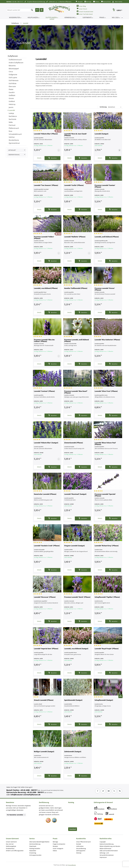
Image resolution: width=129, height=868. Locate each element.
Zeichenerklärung (35, 844)
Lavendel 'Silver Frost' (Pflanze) (106, 391)
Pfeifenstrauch (14, 128)
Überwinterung (14, 155)
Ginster (11, 98)
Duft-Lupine (13, 78)
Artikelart (12, 150)
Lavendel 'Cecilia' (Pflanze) (74, 185)
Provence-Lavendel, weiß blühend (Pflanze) (76, 341)
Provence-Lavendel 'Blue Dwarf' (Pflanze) (76, 392)
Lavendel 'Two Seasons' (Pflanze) (46, 185)
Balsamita (12, 66)
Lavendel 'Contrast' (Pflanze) (44, 391)
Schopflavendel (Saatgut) (104, 700)
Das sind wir (10, 844)
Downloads (33, 846)
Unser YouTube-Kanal (85, 14)
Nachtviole (12, 119)
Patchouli (12, 125)
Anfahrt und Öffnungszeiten (15, 851)
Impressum (103, 857)
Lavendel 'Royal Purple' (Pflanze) (107, 649)
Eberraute (12, 86)
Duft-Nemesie (14, 80)
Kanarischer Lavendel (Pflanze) (45, 494)
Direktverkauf (10, 848)
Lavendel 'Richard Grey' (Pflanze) (107, 546)
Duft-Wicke (13, 83)
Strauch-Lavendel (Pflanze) (44, 700)
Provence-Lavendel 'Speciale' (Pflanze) (105, 495)
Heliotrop (12, 104)
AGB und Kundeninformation (109, 851)
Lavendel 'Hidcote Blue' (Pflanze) (46, 134)
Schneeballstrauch (15, 134)
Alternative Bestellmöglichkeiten (39, 842)
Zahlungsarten (81, 851)
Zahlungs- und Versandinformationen (107, 854)
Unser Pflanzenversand (83, 842)
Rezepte (79, 2)
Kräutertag (33, 853)
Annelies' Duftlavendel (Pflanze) (76, 288)
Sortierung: (103, 107)
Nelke (11, 122)
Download (73, 829)
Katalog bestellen (35, 848)
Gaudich (12, 92)
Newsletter (33, 851)
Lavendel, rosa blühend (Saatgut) (76, 649)
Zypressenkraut (14, 143)
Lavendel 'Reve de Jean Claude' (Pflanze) (76, 135)
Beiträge (88, 2)
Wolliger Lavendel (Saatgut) (44, 752)
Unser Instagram (58, 848)
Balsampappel (14, 69)
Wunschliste (106, 2)
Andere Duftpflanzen (16, 63)
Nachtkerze (13, 116)
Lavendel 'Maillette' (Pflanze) (75, 237)
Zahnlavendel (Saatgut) (73, 752)
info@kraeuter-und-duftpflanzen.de (25, 795)
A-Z (37, 10)
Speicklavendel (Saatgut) (73, 700)
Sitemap (79, 853)
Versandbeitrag (81, 848)
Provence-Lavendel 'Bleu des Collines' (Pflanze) (44, 341)
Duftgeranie (13, 75)
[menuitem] (79, 2)
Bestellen (53, 158)
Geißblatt (12, 95)
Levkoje (11, 113)
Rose (10, 131)
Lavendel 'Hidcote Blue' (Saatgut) (46, 443)
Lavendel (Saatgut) (101, 134)
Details (39, 158)
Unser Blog (81, 6)
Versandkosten (72, 865)
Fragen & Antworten (59, 844)
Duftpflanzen (13, 56)
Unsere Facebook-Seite (85, 11)
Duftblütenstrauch (15, 60)
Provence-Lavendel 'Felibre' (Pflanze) (44, 238)
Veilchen (12, 137)
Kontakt (79, 844)
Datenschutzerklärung (107, 844)
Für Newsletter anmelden (16, 815)
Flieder (11, 89)
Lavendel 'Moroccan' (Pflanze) (45, 597)
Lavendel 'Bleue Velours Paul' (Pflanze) (105, 444)
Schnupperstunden (35, 855)
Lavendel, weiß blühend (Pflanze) (107, 237)
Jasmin (11, 107)
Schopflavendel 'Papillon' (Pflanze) (107, 597)
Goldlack (12, 101)
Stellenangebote (11, 846)
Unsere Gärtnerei (11, 842)
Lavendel (12, 110)
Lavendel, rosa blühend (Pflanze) (46, 288)
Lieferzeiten (80, 846)
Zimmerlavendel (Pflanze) (74, 443)
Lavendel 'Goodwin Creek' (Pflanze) (47, 546)
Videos (96, 2)
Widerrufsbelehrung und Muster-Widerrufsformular (110, 847)
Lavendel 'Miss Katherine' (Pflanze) (107, 340)
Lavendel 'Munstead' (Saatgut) (75, 494)
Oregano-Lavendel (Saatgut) (74, 546)
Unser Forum (82, 9)
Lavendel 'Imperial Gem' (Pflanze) (46, 649)
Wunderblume (14, 140)
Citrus (11, 72)
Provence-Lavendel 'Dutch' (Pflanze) (77, 597)
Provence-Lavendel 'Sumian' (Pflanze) (105, 186)
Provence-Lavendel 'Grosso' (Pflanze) (105, 289)
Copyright (103, 842)
